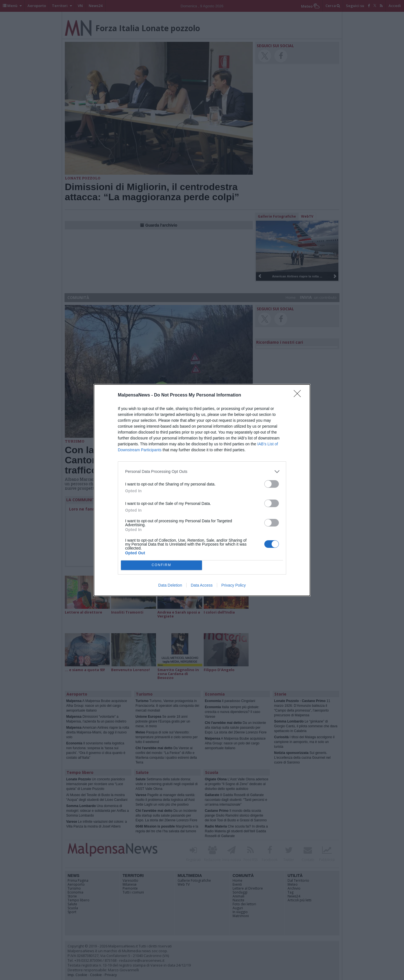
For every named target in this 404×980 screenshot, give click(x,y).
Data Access (202, 585)
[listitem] (202, 472)
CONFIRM (161, 565)
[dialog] (202, 490)
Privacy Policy (234, 585)
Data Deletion (170, 585)
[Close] (299, 395)
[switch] (272, 484)
